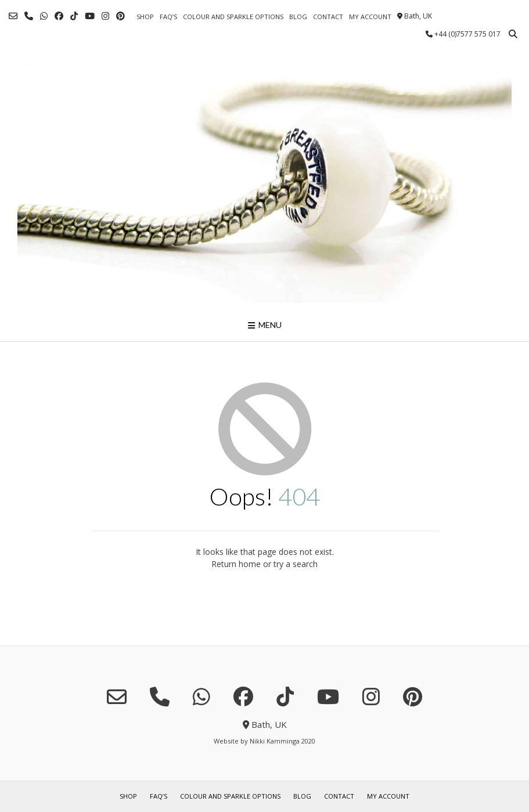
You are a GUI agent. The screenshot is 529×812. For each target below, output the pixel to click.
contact (328, 17)
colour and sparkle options (233, 17)
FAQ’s (168, 17)
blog (298, 17)
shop (145, 17)
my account (370, 17)
